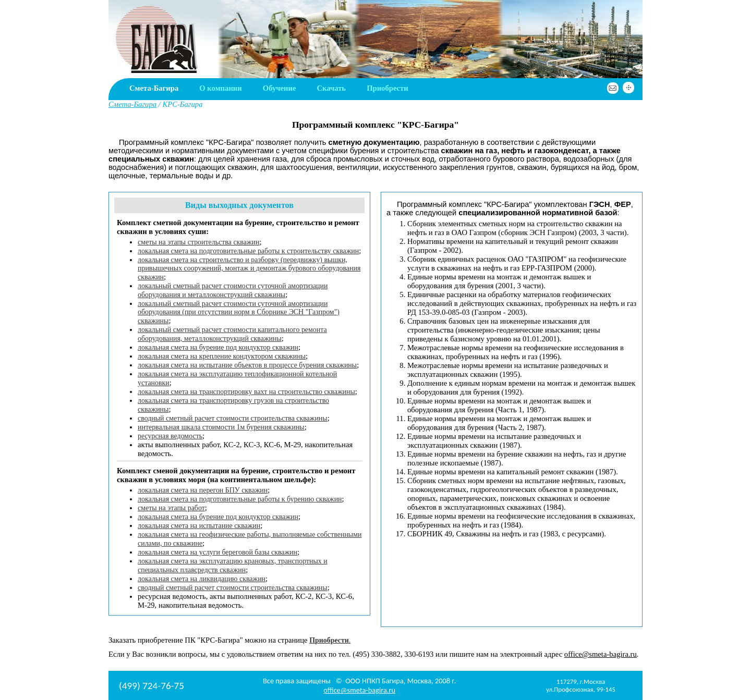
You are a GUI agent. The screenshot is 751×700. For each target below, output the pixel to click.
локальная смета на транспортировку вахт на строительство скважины (246, 392)
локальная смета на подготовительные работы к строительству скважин (248, 251)
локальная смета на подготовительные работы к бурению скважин (240, 499)
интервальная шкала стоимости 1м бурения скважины (221, 427)
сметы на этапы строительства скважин (198, 242)
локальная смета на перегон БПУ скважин (203, 490)
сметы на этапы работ (171, 508)
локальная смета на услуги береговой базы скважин (217, 552)
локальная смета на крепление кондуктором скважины (222, 356)
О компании (220, 88)
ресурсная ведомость (170, 436)
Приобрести (387, 88)
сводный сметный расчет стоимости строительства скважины (233, 418)
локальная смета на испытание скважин (199, 526)
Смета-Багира (154, 88)
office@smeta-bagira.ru (601, 654)
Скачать (331, 88)
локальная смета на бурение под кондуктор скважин (218, 347)
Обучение (280, 88)
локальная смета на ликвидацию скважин (202, 579)
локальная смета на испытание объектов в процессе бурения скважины (247, 365)
